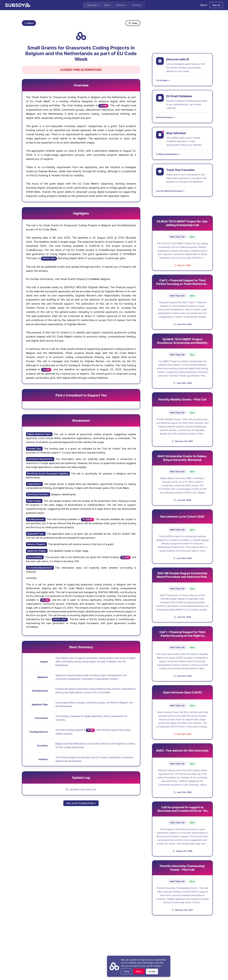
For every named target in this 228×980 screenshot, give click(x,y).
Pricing (136, 5)
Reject (114, 971)
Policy (102, 971)
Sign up (216, 5)
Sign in (204, 5)
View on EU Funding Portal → (81, 803)
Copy (133, 23)
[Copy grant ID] (81, 36)
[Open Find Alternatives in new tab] (81, 70)
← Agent (29, 23)
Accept (127, 971)
